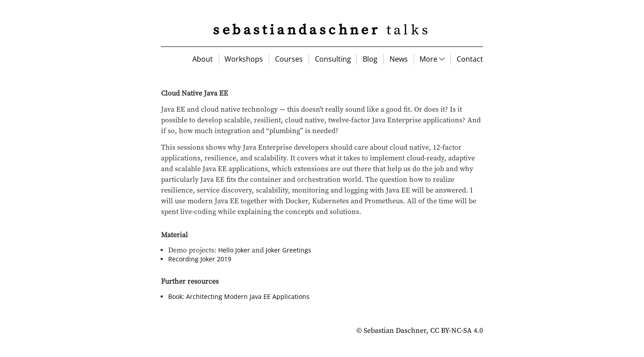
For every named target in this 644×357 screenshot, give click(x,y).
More (432, 59)
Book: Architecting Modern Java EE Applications (239, 296)
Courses (289, 59)
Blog (370, 59)
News (399, 59)
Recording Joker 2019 (200, 259)
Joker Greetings (288, 250)
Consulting (333, 59)
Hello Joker (234, 250)
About (203, 59)
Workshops (244, 59)
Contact (470, 59)
